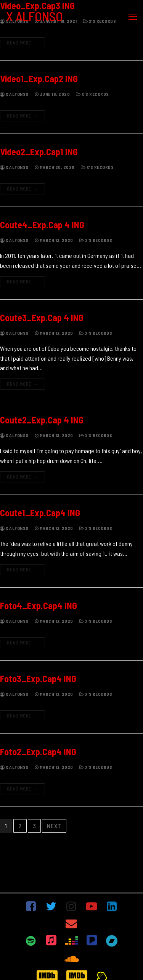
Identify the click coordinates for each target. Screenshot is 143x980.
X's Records (92, 94)
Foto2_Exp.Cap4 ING (38, 752)
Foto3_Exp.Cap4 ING (38, 679)
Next (54, 826)
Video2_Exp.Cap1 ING (39, 152)
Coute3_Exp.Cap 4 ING (42, 317)
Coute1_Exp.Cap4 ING (40, 513)
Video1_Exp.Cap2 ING (39, 79)
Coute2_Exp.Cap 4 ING (42, 420)
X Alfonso (14, 94)
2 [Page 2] (20, 826)
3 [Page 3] (35, 826)
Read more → (22, 43)
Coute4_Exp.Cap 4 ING (42, 225)
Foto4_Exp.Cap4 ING (39, 605)
